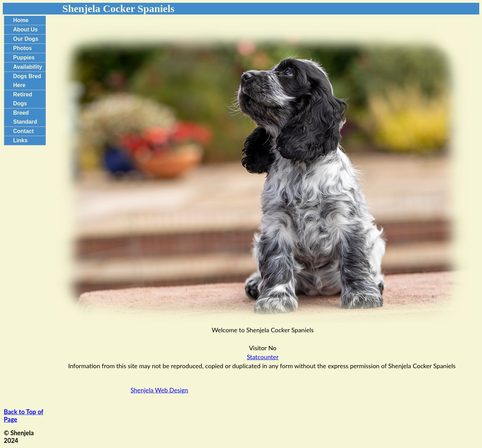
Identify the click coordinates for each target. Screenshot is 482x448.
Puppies (24, 58)
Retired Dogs (23, 99)
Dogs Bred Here (27, 81)
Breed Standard (25, 117)
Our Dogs (26, 39)
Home (21, 20)
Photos (22, 48)
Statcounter (263, 357)
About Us (25, 30)
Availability (28, 67)
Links (20, 140)
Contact (23, 131)
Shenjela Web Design (159, 390)
